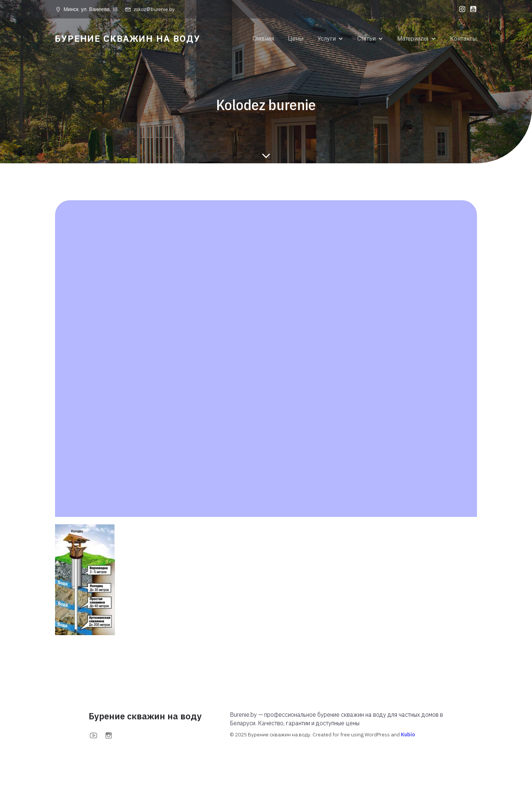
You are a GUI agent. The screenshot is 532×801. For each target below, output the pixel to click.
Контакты (463, 39)
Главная (263, 39)
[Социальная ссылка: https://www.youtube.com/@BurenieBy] (471, 9)
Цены (296, 39)
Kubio (408, 734)
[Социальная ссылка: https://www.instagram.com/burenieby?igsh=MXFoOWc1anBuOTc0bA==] (460, 9)
